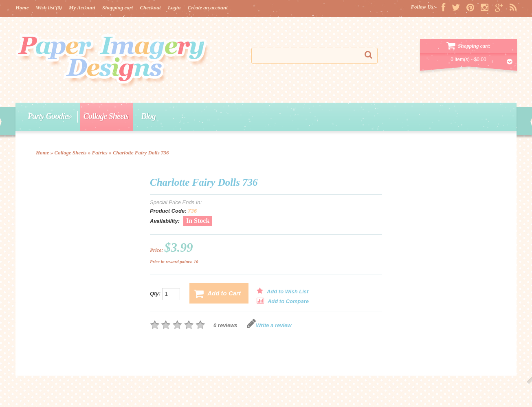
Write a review (269, 325)
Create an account (208, 8)
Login (174, 8)
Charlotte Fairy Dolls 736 (141, 153)
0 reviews (225, 325)
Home (22, 8)
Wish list (49, 8)
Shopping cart (118, 8)
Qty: (165, 294)
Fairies (100, 153)
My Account (82, 8)
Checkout (150, 8)
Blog (148, 116)
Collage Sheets (106, 116)
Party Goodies (49, 116)
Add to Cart (217, 294)
